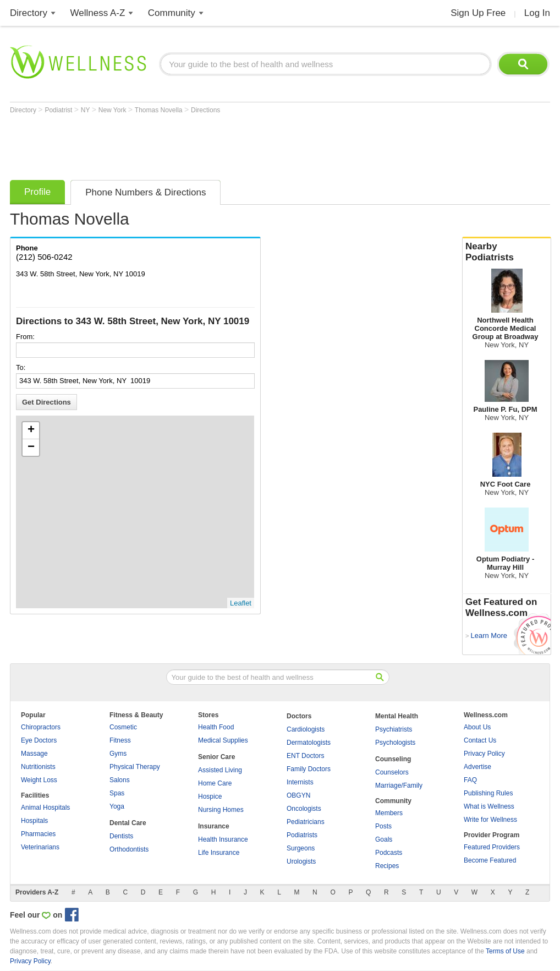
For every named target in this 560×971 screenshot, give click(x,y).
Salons (120, 780)
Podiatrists (302, 835)
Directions (205, 110)
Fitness (120, 740)
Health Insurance (223, 839)
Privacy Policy (484, 754)
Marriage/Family (399, 785)
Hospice (210, 797)
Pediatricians (306, 822)
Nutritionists (38, 767)
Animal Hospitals (45, 808)
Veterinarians (40, 847)
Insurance (214, 826)
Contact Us (480, 740)
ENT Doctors (305, 756)
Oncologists (304, 809)
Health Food (216, 727)
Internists (300, 782)
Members (389, 813)
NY (86, 110)
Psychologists (395, 743)
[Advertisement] (210, 144)
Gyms (118, 754)
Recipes (387, 866)
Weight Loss (39, 780)
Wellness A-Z (98, 13)
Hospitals (34, 821)
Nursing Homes (221, 810)
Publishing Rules (488, 793)
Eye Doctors (39, 740)
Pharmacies (38, 834)
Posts (383, 826)
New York (113, 110)
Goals (384, 839)
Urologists (301, 861)
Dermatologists (309, 743)
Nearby (507, 252)
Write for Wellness (490, 820)
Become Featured (490, 860)
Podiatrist (59, 110)
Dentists (121, 836)
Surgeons (301, 848)
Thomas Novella (160, 110)
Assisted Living (220, 770)
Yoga (117, 806)
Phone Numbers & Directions (146, 192)
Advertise (477, 767)
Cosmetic (123, 727)
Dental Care (128, 823)
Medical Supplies (223, 740)
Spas (117, 793)
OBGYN (298, 795)
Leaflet (241, 603)
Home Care (215, 783)
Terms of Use (505, 951)
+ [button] (31, 430)
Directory (29, 13)
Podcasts (389, 853)
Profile (37, 192)
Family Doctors (309, 769)
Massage (34, 754)
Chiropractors (41, 727)
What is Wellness (489, 806)
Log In (537, 13)
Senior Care (216, 757)
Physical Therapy (135, 767)
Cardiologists (306, 729)
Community (172, 13)
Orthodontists (129, 849)
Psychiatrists (394, 729)
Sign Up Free (478, 13)
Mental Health (397, 716)
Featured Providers (492, 847)
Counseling (393, 759)
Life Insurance (219, 853)
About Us (477, 727)
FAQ (470, 780)
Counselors (392, 772)
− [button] (31, 448)
